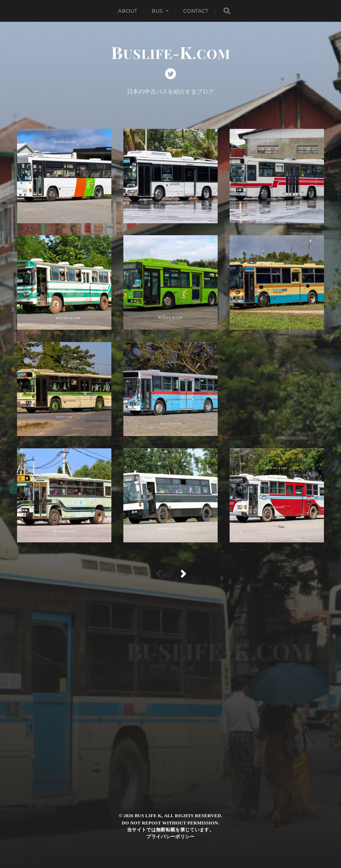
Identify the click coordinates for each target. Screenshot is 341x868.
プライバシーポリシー (170, 837)
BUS (157, 11)
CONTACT (196, 11)
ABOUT (128, 11)
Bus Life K (148, 816)
